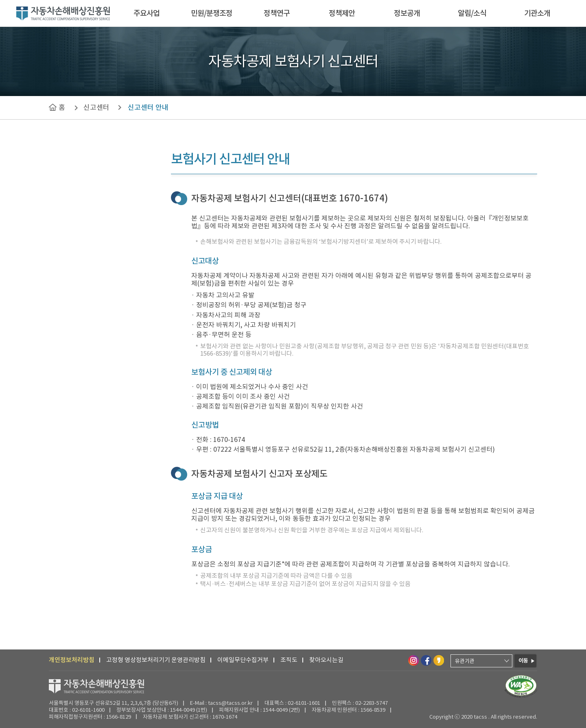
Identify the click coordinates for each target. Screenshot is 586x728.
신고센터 (96, 107)
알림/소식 (472, 13)
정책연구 (277, 13)
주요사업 (146, 13)
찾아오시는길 (326, 660)
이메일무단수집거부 (243, 660)
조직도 (289, 660)
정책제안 (342, 13)
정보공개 (407, 13)
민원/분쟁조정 (212, 13)
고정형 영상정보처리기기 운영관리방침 (156, 660)
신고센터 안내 (148, 107)
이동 (523, 661)
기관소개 (537, 13)
